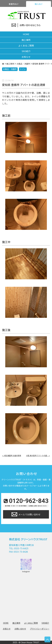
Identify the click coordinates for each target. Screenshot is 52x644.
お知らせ (26, 57)
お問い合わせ (20, 629)
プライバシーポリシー (40, 629)
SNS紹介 (26, 51)
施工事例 (26, 40)
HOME (26, 34)
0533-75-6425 (21, 548)
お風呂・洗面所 (10, 69)
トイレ (23, 69)
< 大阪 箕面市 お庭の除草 (12, 456)
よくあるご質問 (26, 45)
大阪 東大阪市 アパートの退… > (38, 456)
